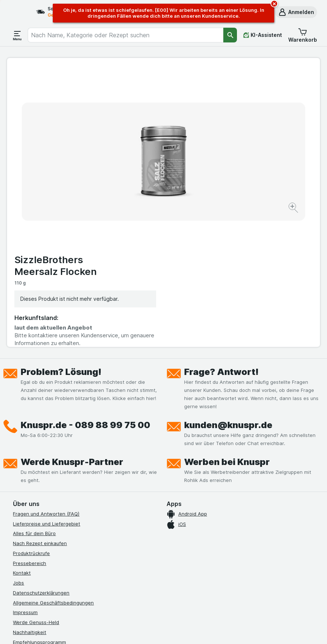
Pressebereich (30, 428)
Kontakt (22, 438)
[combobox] (125, 35)
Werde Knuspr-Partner (72, 327)
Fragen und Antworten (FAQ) (46, 379)
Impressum (25, 478)
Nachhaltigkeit (30, 497)
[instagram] (35, 545)
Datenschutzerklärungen (41, 458)
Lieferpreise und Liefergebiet (47, 389)
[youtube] (53, 545)
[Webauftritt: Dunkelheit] (199, 629)
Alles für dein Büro (34, 399)
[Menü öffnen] (17, 35)
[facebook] (17, 545)
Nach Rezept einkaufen (40, 409)
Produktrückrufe (31, 419)
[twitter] (70, 545)
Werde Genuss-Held (36, 488)
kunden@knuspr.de (228, 290)
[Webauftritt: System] (129, 629)
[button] (296, 12)
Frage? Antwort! (221, 237)
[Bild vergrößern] (137, 185)
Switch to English (180, 599)
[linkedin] (88, 545)
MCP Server (27, 517)
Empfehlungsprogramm (39, 507)
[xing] (106, 545)
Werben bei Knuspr (227, 327)
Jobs (18, 448)
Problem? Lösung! (61, 237)
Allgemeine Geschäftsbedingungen (53, 468)
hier (137, 581)
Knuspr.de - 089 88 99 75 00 (85, 290)
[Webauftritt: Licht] (162, 629)
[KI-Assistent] (263, 35)
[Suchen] (230, 35)
